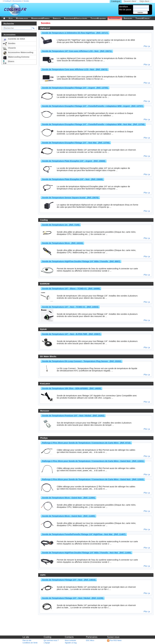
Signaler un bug (71, 643)
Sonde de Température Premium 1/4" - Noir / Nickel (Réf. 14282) (73, 416)
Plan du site (27, 640)
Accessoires (17, 1)
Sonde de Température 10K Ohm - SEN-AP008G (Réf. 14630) (72, 388)
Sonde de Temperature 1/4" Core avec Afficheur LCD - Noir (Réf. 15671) (77, 51)
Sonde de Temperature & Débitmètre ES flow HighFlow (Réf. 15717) (75, 33)
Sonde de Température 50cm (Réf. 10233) (62, 243)
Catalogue (116, 1)
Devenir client (130, 1)
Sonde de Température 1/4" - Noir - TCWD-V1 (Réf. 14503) (70, 307)
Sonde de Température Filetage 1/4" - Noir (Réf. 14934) (69, 580)
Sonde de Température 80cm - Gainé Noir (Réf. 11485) (68, 516)
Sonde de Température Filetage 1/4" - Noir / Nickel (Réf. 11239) (73, 598)
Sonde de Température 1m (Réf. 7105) (61, 225)
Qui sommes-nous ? (51, 640)
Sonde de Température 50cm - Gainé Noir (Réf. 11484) (68, 498)
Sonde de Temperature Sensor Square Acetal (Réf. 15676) (70, 198)
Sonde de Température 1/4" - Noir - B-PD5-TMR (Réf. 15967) (71, 334)
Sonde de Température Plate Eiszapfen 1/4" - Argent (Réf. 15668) (74, 161)
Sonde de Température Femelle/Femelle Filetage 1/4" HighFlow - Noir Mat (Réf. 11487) (84, 534)
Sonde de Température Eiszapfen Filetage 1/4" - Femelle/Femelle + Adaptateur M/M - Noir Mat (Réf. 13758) (93, 124)
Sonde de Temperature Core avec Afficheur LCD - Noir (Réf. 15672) (75, 69)
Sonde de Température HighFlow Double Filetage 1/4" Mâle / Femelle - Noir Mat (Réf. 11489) (87, 553)
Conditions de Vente (30, 643)
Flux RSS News (114, 640)
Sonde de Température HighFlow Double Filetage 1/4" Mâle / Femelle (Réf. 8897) (81, 261)
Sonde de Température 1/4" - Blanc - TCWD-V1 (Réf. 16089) (71, 289)
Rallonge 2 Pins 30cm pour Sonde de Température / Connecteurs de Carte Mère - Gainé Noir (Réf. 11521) (93, 461)
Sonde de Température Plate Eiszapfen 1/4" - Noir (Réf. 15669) (72, 179)
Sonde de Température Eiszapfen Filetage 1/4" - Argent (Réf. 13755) (75, 88)
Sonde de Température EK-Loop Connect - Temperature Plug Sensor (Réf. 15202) (82, 361)
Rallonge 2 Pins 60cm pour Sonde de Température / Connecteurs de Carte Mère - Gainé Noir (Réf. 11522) (93, 479)
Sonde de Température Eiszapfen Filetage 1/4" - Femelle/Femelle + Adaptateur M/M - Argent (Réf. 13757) (92, 106)
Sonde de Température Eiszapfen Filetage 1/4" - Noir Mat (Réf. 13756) (76, 143)
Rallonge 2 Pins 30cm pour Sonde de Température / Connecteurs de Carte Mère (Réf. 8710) (86, 443)
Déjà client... (145, 1)
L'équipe (47, 643)
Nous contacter (70, 640)
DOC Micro (90, 640)
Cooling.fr (8, 1)
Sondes (26, 1)
